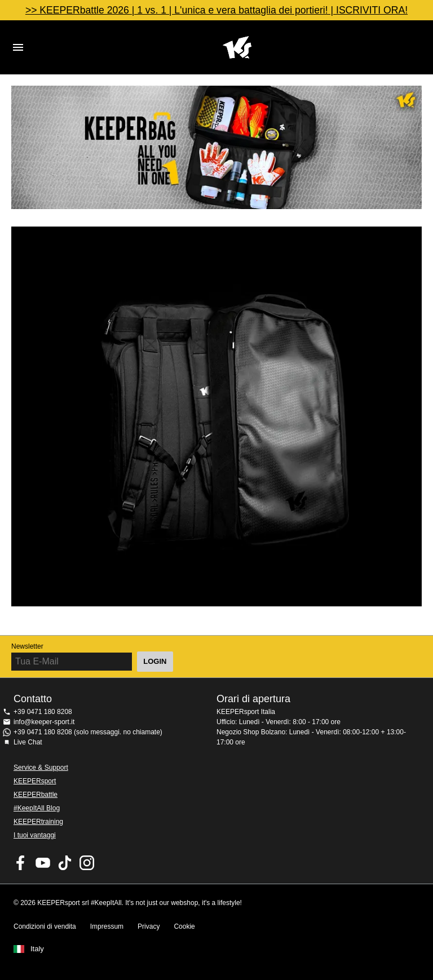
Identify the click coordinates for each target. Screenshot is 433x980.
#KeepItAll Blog (37, 808)
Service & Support (41, 768)
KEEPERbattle (36, 795)
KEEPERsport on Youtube (43, 863)
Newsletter (27, 646)
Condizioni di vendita (45, 926)
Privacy (149, 926)
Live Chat (28, 742)
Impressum (107, 926)
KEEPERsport (35, 781)
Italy (37, 949)
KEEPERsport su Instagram (87, 863)
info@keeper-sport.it (44, 722)
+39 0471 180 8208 (43, 712)
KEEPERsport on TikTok (65, 863)
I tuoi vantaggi (35, 835)
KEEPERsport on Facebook (21, 863)
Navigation (18, 47)
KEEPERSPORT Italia (237, 47)
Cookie (184, 926)
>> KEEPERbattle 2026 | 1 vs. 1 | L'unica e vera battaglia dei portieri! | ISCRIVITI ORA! (216, 10)
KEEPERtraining (38, 822)
